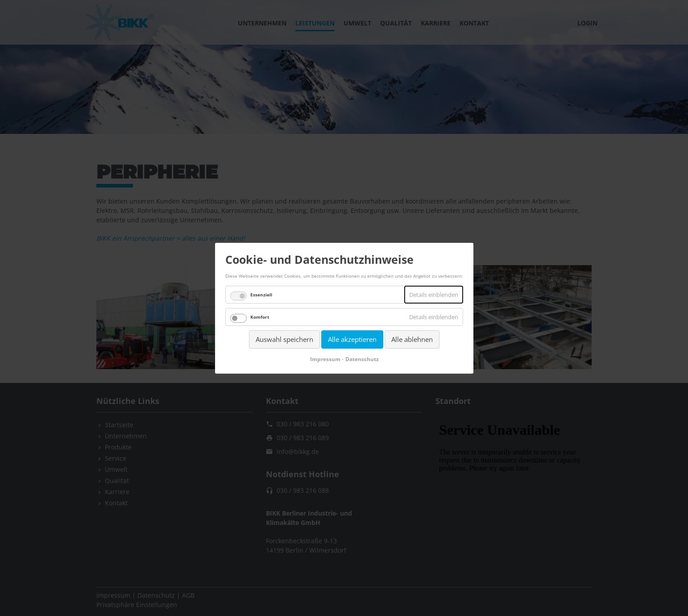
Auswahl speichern (284, 339)
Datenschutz (362, 359)
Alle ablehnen (412, 339)
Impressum (325, 359)
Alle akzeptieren (352, 339)
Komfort (260, 317)
